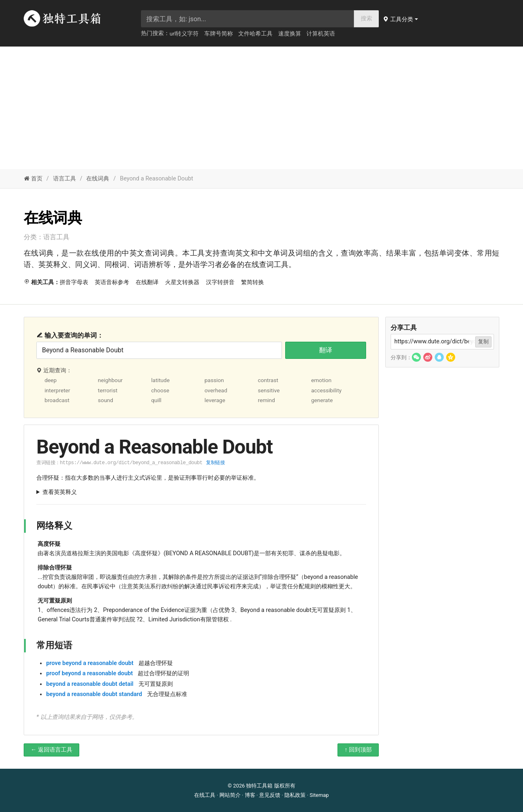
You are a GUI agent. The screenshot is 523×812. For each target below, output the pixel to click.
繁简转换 (253, 282)
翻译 (326, 350)
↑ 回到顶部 (358, 750)
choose (160, 390)
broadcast (57, 400)
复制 (483, 341)
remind (266, 400)
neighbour (110, 380)
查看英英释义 (60, 492)
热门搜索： (155, 33)
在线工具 (205, 795)
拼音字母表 (74, 282)
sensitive (269, 390)
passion (214, 380)
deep (51, 380)
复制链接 (215, 463)
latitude (160, 380)
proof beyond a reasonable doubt (89, 673)
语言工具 (65, 179)
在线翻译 (147, 282)
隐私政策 (295, 795)
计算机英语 (321, 33)
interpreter (57, 390)
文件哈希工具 (255, 33)
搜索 (367, 19)
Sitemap (319, 795)
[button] (401, 19)
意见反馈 (270, 795)
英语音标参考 (112, 282)
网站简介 (230, 795)
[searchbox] (248, 19)
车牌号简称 (219, 33)
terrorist (107, 390)
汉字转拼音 (220, 282)
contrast (268, 380)
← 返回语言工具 (51, 750)
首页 (33, 179)
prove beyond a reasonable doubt (90, 663)
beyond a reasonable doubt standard (94, 694)
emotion (321, 380)
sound (105, 400)
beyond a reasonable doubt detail (90, 684)
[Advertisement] (261, 108)
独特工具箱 (259, 786)
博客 (250, 795)
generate (322, 400)
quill (156, 400)
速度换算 (290, 33)
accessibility (326, 390)
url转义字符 (184, 33)
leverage (215, 400)
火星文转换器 (182, 282)
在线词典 (98, 179)
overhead (216, 390)
